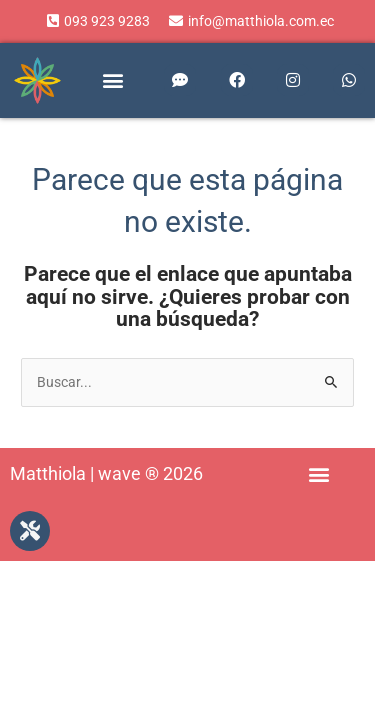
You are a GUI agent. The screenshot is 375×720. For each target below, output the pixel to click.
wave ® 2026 (150, 473)
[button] (112, 80)
